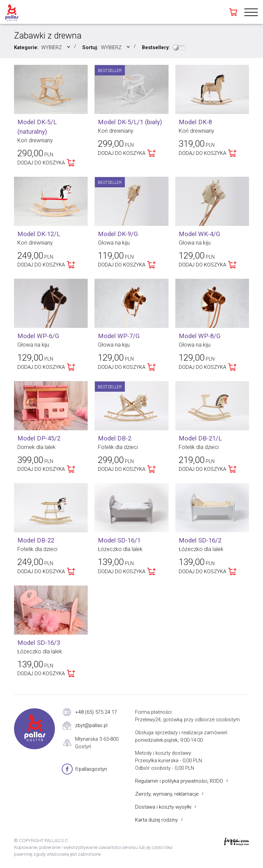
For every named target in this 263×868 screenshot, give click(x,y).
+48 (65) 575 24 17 (96, 712)
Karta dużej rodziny (156, 820)
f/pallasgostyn (91, 769)
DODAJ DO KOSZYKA (41, 163)
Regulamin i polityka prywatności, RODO (179, 781)
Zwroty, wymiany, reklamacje (167, 794)
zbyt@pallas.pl (91, 725)
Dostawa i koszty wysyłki (163, 807)
